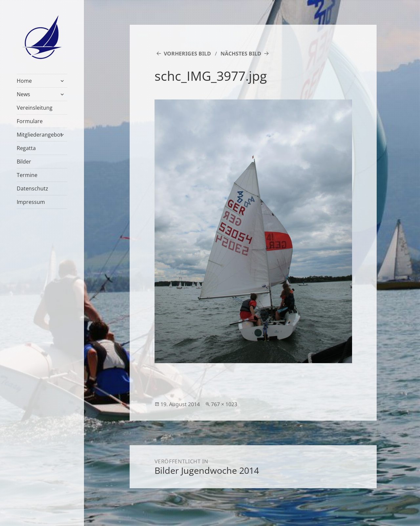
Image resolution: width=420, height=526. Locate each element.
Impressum (31, 202)
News (23, 94)
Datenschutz (32, 188)
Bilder (24, 162)
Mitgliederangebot (40, 135)
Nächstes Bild (241, 54)
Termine (27, 175)
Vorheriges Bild (187, 54)
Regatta (26, 148)
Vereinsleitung (35, 108)
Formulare (30, 121)
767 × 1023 (224, 404)
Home (24, 81)
